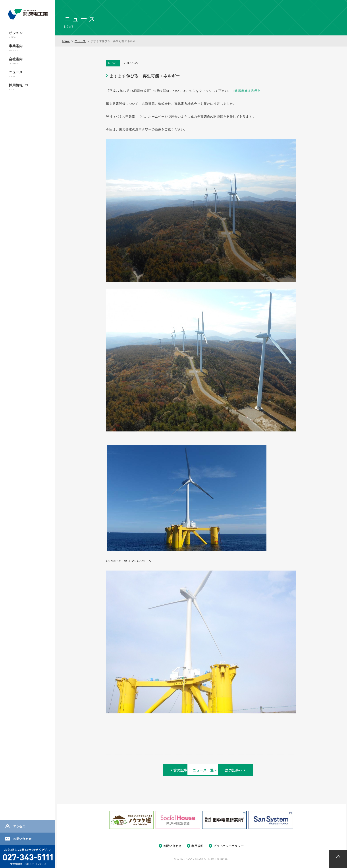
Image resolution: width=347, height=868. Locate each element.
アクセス (19, 826)
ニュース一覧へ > (201, 771)
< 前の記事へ (143, 771)
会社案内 (16, 61)
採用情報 (16, 87)
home (66, 41)
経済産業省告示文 (248, 91)
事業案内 (16, 48)
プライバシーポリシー (228, 845)
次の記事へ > (260, 771)
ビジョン (16, 35)
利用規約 (198, 845)
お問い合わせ (22, 839)
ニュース (16, 74)
